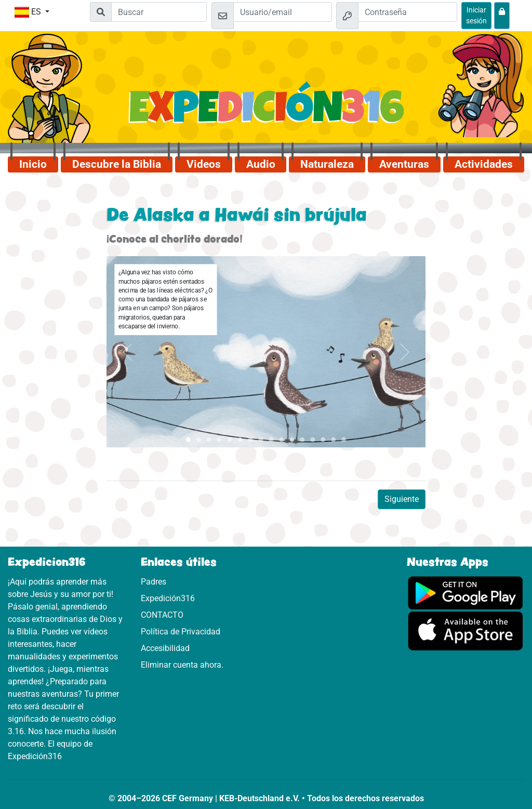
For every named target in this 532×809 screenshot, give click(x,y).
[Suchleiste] (159, 12)
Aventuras (404, 164)
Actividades (484, 164)
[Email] (283, 12)
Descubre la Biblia (117, 164)
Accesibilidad (165, 648)
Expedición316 (168, 598)
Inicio (33, 164)
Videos (204, 164)
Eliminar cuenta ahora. (182, 665)
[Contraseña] (408, 12)
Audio (261, 164)
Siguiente (402, 499)
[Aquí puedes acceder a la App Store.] (465, 631)
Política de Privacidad (181, 632)
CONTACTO (162, 615)
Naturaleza (327, 164)
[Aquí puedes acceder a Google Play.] (465, 592)
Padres (154, 582)
